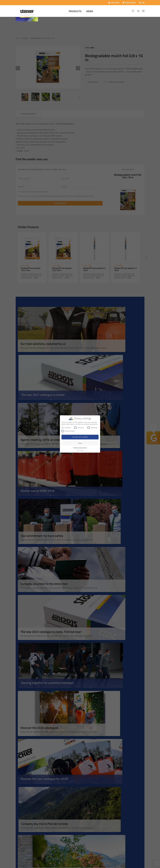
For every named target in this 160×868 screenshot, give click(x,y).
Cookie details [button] (80, 450)
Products (75, 11)
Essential (66, 428)
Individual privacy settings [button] (80, 448)
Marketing (92, 428)
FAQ (143, 3)
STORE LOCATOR (130, 3)
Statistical (79, 428)
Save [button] (80, 443)
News (90, 11)
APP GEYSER (115, 3)
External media (68, 431)
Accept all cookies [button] (80, 437)
